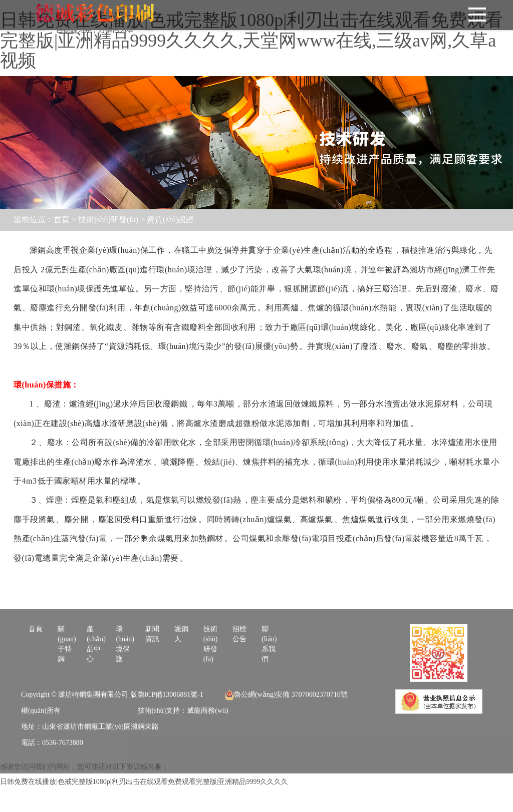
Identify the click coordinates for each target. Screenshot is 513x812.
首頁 (62, 220)
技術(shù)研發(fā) (108, 220)
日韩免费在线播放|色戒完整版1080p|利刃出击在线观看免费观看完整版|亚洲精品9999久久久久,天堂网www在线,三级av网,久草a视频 (251, 40)
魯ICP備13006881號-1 (171, 719)
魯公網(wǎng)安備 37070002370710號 (286, 719)
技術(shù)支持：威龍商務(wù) (183, 735)
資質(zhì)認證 (170, 220)
